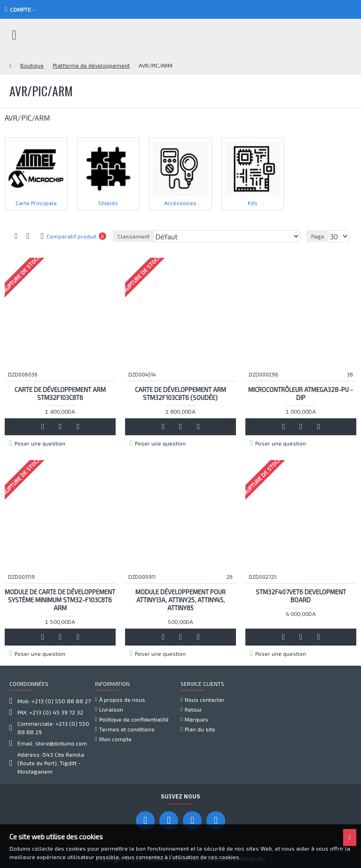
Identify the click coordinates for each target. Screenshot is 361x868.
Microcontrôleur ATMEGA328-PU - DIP (301, 394)
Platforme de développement (91, 65)
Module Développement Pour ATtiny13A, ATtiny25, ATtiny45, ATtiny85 (180, 600)
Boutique (32, 65)
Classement (133, 236)
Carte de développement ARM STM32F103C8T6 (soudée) (180, 394)
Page (318, 236)
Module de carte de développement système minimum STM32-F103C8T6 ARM (60, 600)
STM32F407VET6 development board (301, 596)
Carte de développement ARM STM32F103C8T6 (60, 394)
